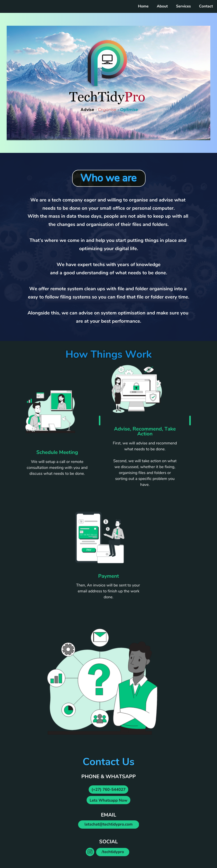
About (162, 6)
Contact (206, 6)
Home (143, 6)
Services (183, 6)
